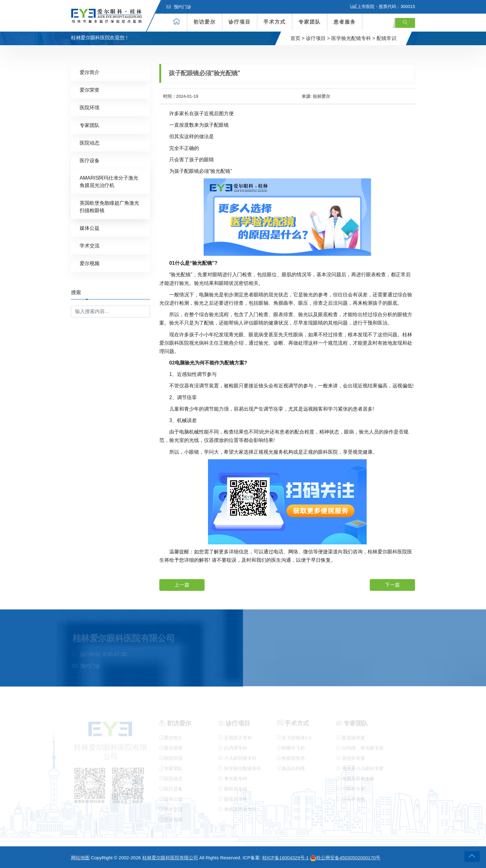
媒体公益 (90, 228)
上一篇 (182, 584)
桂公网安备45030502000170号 (345, 858)
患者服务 (345, 22)
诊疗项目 (240, 22)
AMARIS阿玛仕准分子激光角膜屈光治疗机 (109, 181)
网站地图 (80, 858)
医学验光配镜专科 (351, 38)
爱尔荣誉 (90, 90)
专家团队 (310, 22)
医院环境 (90, 107)
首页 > (298, 38)
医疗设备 (90, 160)
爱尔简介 (90, 72)
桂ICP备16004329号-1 (285, 858)
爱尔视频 (90, 263)
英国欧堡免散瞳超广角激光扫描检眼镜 (109, 206)
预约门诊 (179, 7)
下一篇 (392, 584)
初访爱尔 (205, 22)
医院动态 (90, 143)
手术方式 (275, 22)
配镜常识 (387, 38)
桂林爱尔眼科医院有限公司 (170, 858)
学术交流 (90, 245)
